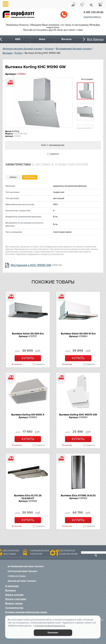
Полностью (30, 177)
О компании (12, 586)
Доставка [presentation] (43, 165)
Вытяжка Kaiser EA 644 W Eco (78, 334)
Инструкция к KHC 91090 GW (31, 265)
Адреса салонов (14, 595)
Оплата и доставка (16, 599)
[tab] (19, 165)
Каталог (49, 49)
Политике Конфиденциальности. (50, 626)
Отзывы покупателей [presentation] (71, 165)
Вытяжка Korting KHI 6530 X (28, 415)
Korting (19, 53)
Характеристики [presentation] (18, 165)
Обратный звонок (64, 15)
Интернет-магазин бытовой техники (23, 49)
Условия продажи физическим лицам (26, 612)
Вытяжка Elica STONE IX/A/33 (78, 495)
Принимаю (53, 633)
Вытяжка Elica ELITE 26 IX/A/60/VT (28, 497)
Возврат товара (14, 603)
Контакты (10, 590)
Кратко (13, 177)
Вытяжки (8, 53)
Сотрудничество (14, 608)
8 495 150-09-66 (93, 12)
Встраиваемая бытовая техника (74, 49)
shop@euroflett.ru (92, 17)
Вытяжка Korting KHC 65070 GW (78, 415)
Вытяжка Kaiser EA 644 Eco (28, 334)
